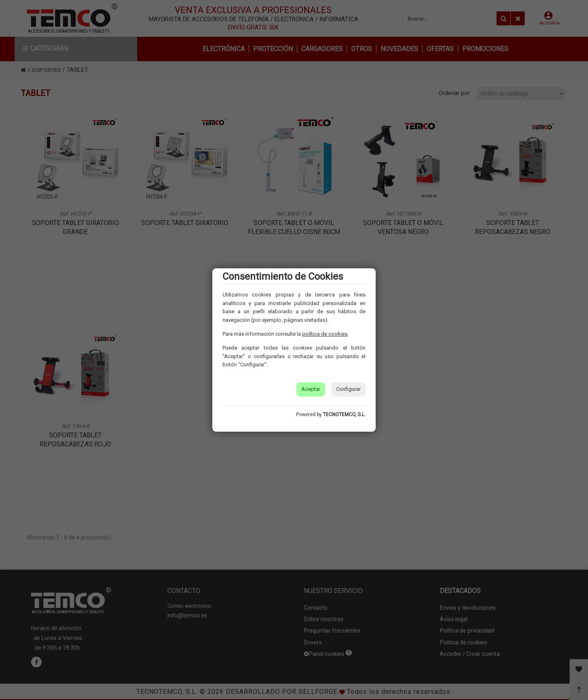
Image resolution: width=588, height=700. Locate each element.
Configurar (348, 389)
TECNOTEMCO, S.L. (344, 415)
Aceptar (311, 389)
